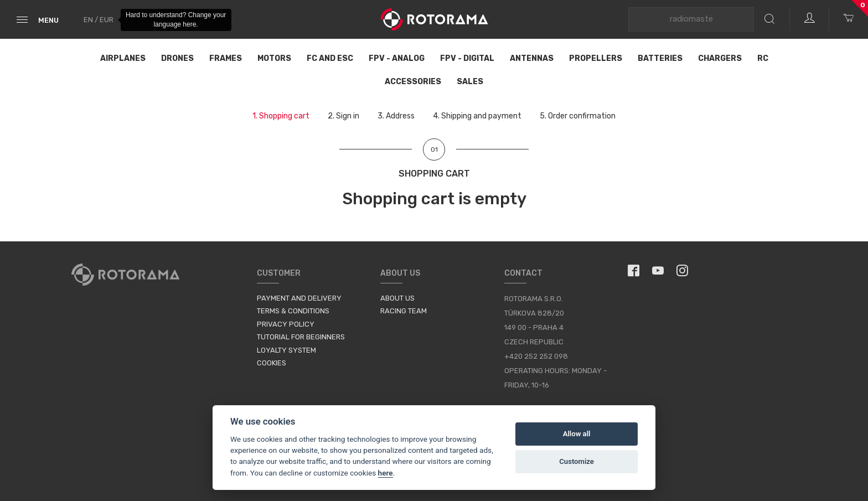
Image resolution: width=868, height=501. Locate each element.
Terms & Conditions (293, 311)
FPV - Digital (467, 58)
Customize (577, 461)
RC (763, 58)
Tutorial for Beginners (301, 337)
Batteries (660, 58)
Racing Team (404, 311)
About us (397, 298)
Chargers (720, 58)
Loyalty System (286, 350)
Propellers (596, 58)
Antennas (532, 58)
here (386, 473)
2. (343, 116)
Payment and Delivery (299, 298)
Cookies (272, 363)
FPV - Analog (397, 58)
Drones (177, 58)
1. (281, 116)
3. (396, 116)
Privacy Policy (286, 324)
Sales (470, 82)
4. (477, 116)
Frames (226, 58)
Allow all (577, 434)
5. (578, 116)
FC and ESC (330, 58)
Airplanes (123, 58)
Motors (274, 58)
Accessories (413, 82)
